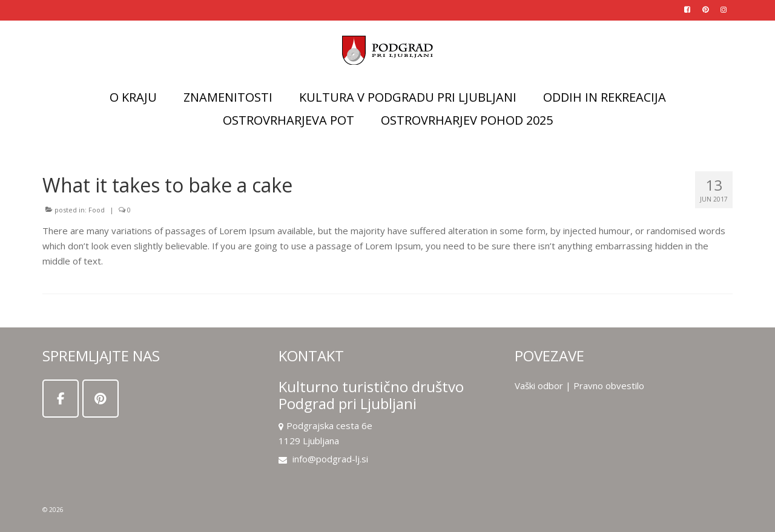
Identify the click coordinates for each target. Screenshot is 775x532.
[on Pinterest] (101, 399)
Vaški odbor (539, 386)
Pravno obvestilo (609, 386)
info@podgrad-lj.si (323, 459)
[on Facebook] (61, 399)
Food (97, 210)
